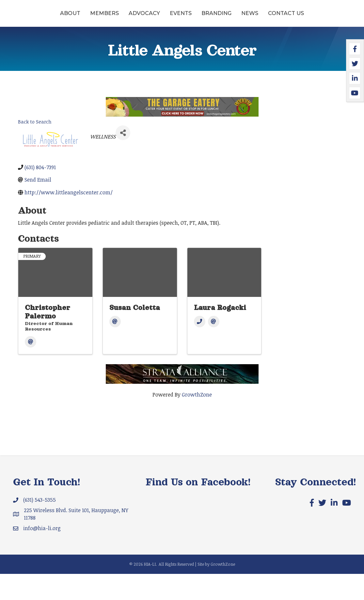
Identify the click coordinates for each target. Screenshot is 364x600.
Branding (290, 17)
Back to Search (35, 148)
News (323, 17)
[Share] (123, 159)
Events (153, 17)
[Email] (31, 368)
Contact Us (182, 39)
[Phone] (200, 348)
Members (77, 17)
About (43, 17)
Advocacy (117, 17)
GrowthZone (197, 421)
